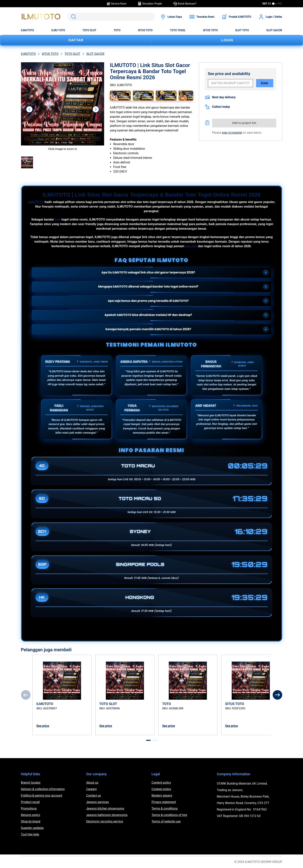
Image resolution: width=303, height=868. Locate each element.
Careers (91, 789)
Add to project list (244, 123)
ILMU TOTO (58, 30)
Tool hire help (30, 834)
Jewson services (98, 802)
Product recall (30, 802)
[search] (111, 17)
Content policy (161, 783)
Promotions (29, 808)
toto (58, 219)
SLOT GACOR (274, 30)
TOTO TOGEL (178, 30)
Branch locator (31, 783)
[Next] (277, 695)
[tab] (148, 740)
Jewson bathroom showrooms (107, 815)
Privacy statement (164, 802)
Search (73, 17)
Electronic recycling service (105, 821)
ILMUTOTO (28, 30)
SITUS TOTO (145, 30)
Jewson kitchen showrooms (105, 808)
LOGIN (227, 40)
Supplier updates (32, 828)
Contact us (94, 796)
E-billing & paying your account (42, 796)
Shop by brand (31, 821)
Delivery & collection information (43, 789)
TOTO (117, 30)
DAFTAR (76, 40)
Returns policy (31, 815)
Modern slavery (162, 796)
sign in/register (232, 133)
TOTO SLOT (89, 30)
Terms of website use (166, 821)
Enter (265, 83)
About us (92, 783)
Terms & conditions (165, 808)
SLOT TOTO (242, 30)
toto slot (191, 246)
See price (43, 726)
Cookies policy (161, 789)
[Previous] (26, 695)
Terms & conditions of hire (169, 815)
